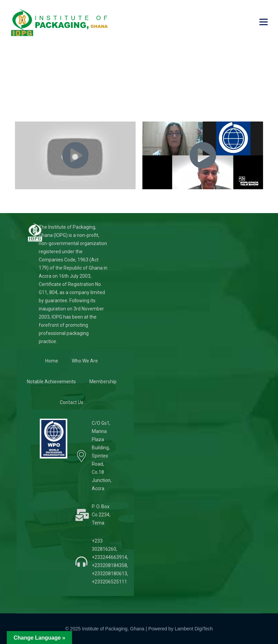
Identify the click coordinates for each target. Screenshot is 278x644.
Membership (103, 382)
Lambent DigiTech (194, 629)
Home (52, 361)
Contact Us (72, 402)
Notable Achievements (51, 382)
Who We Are (85, 361)
